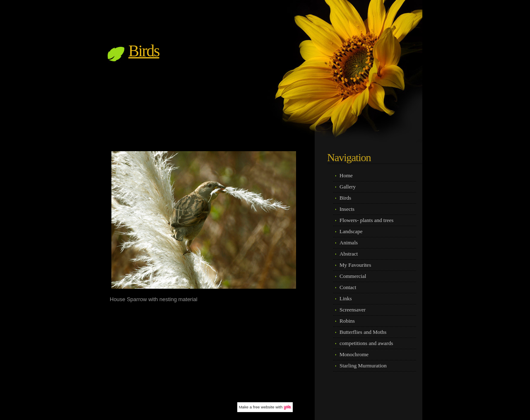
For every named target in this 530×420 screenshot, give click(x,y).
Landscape (351, 231)
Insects (347, 209)
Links (346, 298)
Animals (349, 243)
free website (264, 407)
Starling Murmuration (363, 366)
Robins (347, 321)
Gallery (348, 187)
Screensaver (353, 310)
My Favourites (355, 265)
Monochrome (354, 354)
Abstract (349, 254)
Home (346, 175)
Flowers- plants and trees (366, 220)
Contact (348, 287)
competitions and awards (366, 343)
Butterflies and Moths (363, 332)
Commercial (353, 276)
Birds (144, 51)
